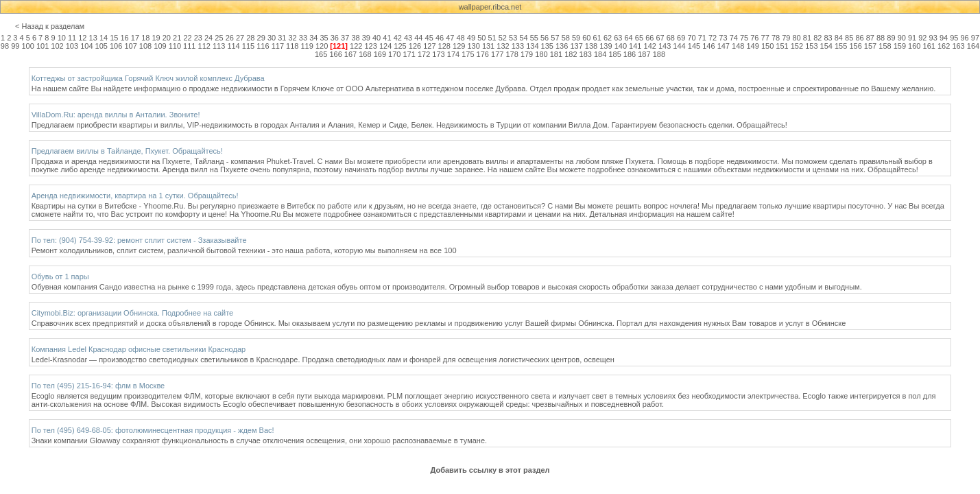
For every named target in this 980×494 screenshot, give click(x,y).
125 (400, 46)
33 (303, 38)
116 (263, 46)
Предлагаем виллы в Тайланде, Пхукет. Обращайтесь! (127, 151)
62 (608, 38)
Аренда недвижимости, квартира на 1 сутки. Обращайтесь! (135, 196)
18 (145, 38)
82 (817, 38)
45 (429, 38)
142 (650, 46)
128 (444, 46)
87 (870, 38)
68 (671, 38)
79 (786, 38)
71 (702, 38)
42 (398, 38)
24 (208, 38)
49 (471, 38)
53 (513, 38)
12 (82, 38)
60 (586, 38)
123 (371, 46)
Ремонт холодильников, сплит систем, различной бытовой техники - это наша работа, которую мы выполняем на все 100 (244, 250)
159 (900, 46)
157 (870, 46)
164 (973, 46)
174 (453, 54)
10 (62, 38)
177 (497, 54)
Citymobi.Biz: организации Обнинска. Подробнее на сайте (132, 313)
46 (440, 38)
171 (409, 54)
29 (261, 38)
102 (57, 46)
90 (902, 38)
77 (765, 38)
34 (313, 38)
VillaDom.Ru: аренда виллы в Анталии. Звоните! (116, 115)
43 (408, 38)
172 (424, 54)
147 (724, 46)
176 (483, 54)
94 (944, 38)
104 (86, 46)
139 (606, 46)
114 (233, 46)
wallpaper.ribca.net (490, 7)
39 (366, 38)
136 (562, 46)
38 (355, 38)
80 (797, 38)
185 (614, 54)
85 (849, 38)
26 (230, 38)
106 (116, 46)
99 (15, 46)
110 (175, 46)
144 (679, 46)
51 (492, 38)
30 (272, 38)
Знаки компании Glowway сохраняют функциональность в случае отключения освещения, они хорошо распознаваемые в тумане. (259, 440)
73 (723, 38)
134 (532, 46)
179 (527, 54)
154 (826, 46)
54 (523, 38)
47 (450, 38)
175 (468, 54)
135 (547, 46)
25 (219, 38)
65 (639, 38)
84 (839, 38)
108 (145, 46)
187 (644, 54)
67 (660, 38)
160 (914, 46)
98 (5, 46)
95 (954, 38)
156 (855, 46)
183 (586, 54)
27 (240, 38)
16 (125, 38)
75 (744, 38)
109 (160, 46)
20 (167, 38)
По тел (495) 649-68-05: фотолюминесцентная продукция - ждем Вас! (153, 430)
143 (665, 46)
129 (459, 46)
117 (278, 46)
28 (250, 38)
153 (811, 46)
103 (72, 46)
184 (600, 54)
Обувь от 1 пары (60, 277)
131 (488, 46)
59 (576, 38)
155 (841, 46)
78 (776, 38)
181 (556, 54)
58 (566, 38)
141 (635, 46)
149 (752, 46)
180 (541, 54)
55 (534, 38)
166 (335, 54)
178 (512, 54)
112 (204, 46)
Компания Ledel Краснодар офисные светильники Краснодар (139, 349)
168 (365, 54)
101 (43, 46)
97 (975, 38)
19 (156, 38)
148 (738, 46)
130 (473, 46)
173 (438, 54)
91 (912, 38)
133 (518, 46)
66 (649, 38)
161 (929, 46)
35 (324, 38)
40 (377, 38)
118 (292, 46)
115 (248, 46)
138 (591, 46)
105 (101, 46)
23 (198, 38)
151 (782, 46)
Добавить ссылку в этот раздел (490, 470)
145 (694, 46)
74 (734, 38)
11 (72, 38)
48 (461, 38)
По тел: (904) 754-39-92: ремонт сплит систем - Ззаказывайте (139, 240)
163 (958, 46)
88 (881, 38)
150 (767, 46)
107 (130, 46)
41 (387, 38)
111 (189, 46)
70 (691, 38)
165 (321, 54)
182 (571, 54)
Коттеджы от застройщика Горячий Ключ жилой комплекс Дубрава (148, 78)
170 (394, 54)
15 (114, 38)
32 (293, 38)
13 (93, 38)
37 (345, 38)
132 (503, 46)
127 (429, 46)
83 (828, 38)
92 (922, 38)
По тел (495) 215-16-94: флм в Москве (98, 386)
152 (797, 46)
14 (104, 38)
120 (322, 46)
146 (708, 46)
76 (754, 38)
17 (135, 38)
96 (965, 38)
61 (597, 38)
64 (629, 38)
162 (944, 46)
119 (307, 46)
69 (681, 38)
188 (659, 54)
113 (219, 46)
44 (418, 38)
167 (350, 54)
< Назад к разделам (50, 26)
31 (282, 38)
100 (27, 46)
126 (415, 46)
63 (618, 38)
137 (576, 46)
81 (807, 38)
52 (503, 38)
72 (713, 38)
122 (356, 46)
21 (177, 38)
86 (859, 38)
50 (481, 38)
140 (621, 46)
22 (187, 38)
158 (885, 46)
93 (933, 38)
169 (380, 54)
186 (630, 54)
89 (891, 38)
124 (385, 46)
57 (555, 38)
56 (545, 38)
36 (335, 38)
